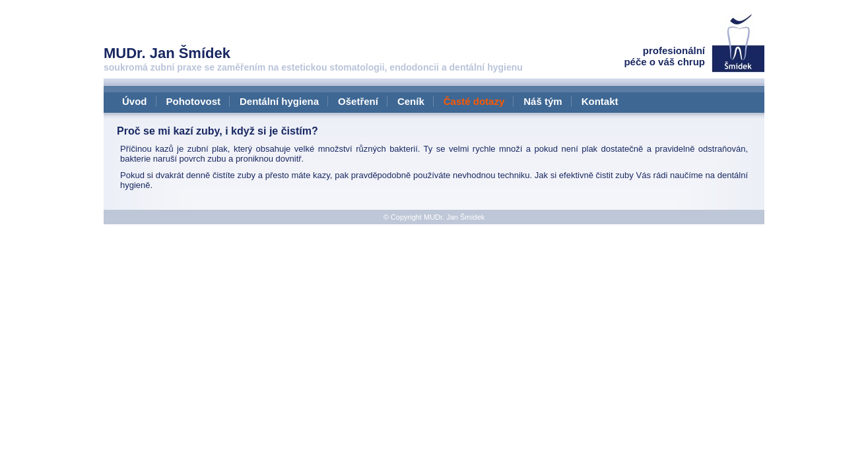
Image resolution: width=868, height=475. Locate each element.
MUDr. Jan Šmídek (454, 217)
